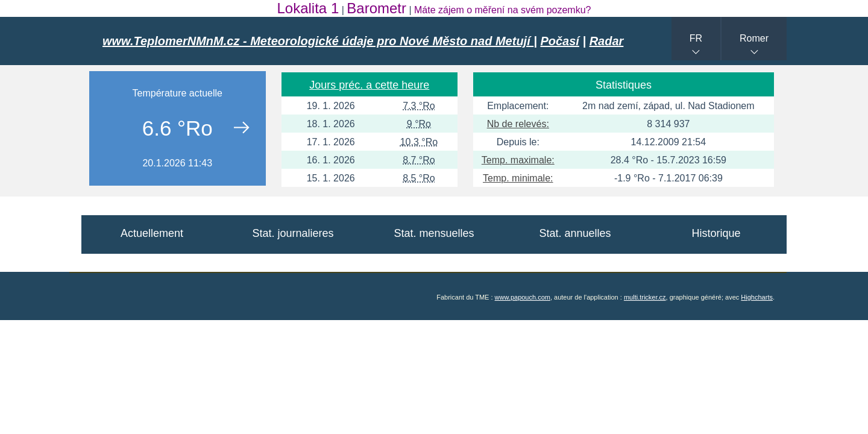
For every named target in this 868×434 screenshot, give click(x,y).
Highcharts (757, 297)
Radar (607, 41)
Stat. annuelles (575, 233)
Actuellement (152, 233)
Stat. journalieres (293, 233)
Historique (716, 233)
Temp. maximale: (518, 160)
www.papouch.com (523, 297)
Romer (754, 38)
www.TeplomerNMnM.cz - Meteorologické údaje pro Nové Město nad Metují (318, 41)
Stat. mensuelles (434, 233)
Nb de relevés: (518, 124)
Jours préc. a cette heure (369, 85)
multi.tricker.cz (645, 297)
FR (696, 38)
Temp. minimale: (518, 178)
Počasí (559, 41)
